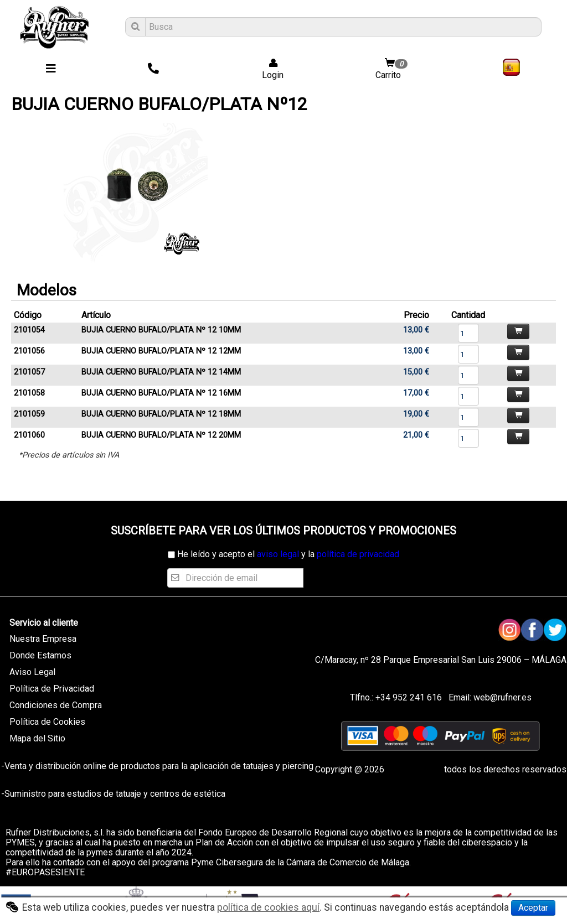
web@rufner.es (501, 697)
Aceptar (533, 908)
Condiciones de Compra (56, 705)
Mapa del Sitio (37, 738)
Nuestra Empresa (43, 639)
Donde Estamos (40, 655)
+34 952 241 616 (409, 697)
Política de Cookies (47, 722)
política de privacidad (358, 554)
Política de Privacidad (52, 689)
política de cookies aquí (268, 907)
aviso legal (278, 554)
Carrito (393, 69)
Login (269, 69)
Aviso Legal (32, 672)
